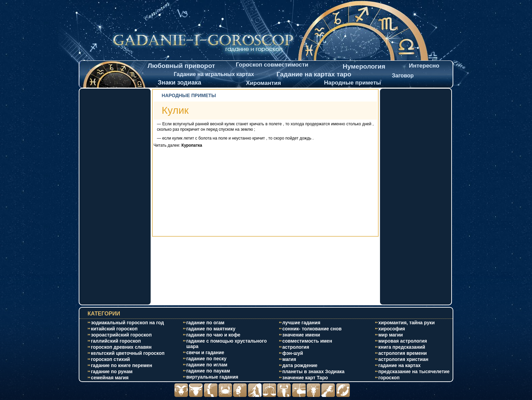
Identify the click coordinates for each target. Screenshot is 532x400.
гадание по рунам (112, 371)
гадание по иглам (207, 365)
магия (289, 359)
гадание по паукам (208, 371)
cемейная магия (110, 378)
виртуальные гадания (212, 377)
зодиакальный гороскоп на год (127, 323)
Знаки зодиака (179, 83)
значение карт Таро (305, 378)
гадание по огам (205, 323)
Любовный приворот (181, 66)
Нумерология (364, 66)
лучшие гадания (301, 323)
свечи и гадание (205, 352)
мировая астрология (403, 341)
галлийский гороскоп (116, 341)
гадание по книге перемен (122, 365)
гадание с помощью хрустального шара (226, 344)
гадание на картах (400, 365)
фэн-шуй (293, 353)
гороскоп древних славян (121, 347)
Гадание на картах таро (314, 74)
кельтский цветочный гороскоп (128, 353)
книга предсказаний (402, 347)
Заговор (403, 76)
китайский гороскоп (114, 329)
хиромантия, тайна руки (406, 323)
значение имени (301, 335)
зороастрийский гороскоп (121, 335)
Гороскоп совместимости (272, 65)
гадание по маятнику (211, 329)
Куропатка (192, 145)
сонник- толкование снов (312, 329)
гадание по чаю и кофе (213, 335)
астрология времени (403, 353)
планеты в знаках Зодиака (313, 371)
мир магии (391, 335)
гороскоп (389, 378)
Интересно (424, 66)
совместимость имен (307, 341)
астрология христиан (403, 359)
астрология (296, 347)
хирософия (392, 329)
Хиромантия (263, 83)
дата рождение (300, 365)
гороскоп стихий (110, 359)
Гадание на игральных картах (214, 74)
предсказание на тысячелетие (414, 371)
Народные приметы (353, 83)
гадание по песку (206, 359)
